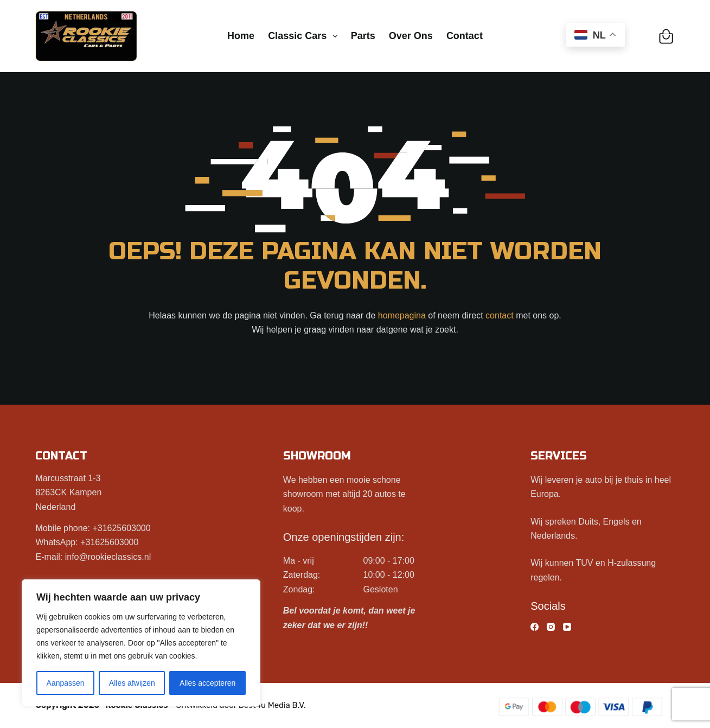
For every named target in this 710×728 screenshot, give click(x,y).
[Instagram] (551, 627)
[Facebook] (535, 627)
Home (241, 36)
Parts (363, 36)
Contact (465, 36)
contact (500, 315)
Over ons (411, 36)
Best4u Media (264, 705)
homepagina (402, 315)
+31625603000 (121, 528)
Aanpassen (66, 683)
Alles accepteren (208, 683)
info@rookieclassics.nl (108, 557)
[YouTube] (567, 627)
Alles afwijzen (132, 683)
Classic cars (305, 36)
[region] (141, 643)
